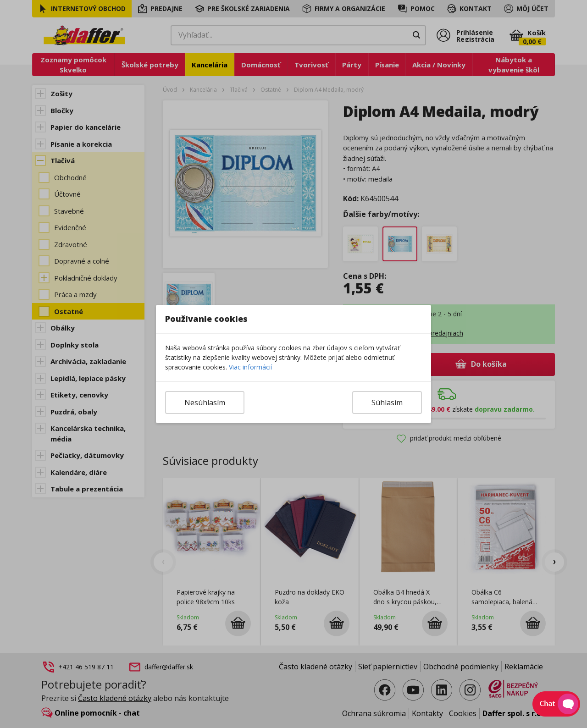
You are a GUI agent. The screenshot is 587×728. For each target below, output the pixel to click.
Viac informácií (250, 367)
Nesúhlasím (205, 403)
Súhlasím (387, 403)
